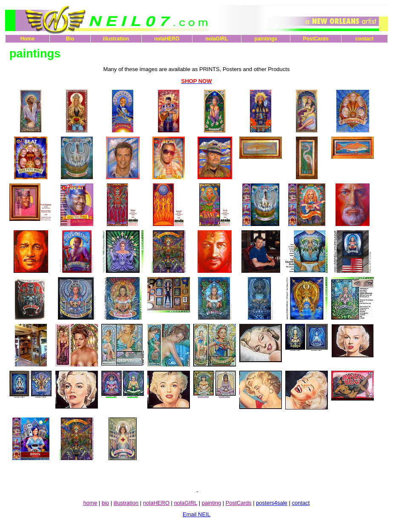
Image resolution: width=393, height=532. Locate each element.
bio (105, 503)
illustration (116, 39)
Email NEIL (196, 514)
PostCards (316, 39)
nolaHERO (167, 39)
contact (364, 39)
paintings (266, 39)
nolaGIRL (217, 39)
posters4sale (272, 503)
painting (212, 503)
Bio (70, 39)
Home (27, 39)
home (90, 503)
